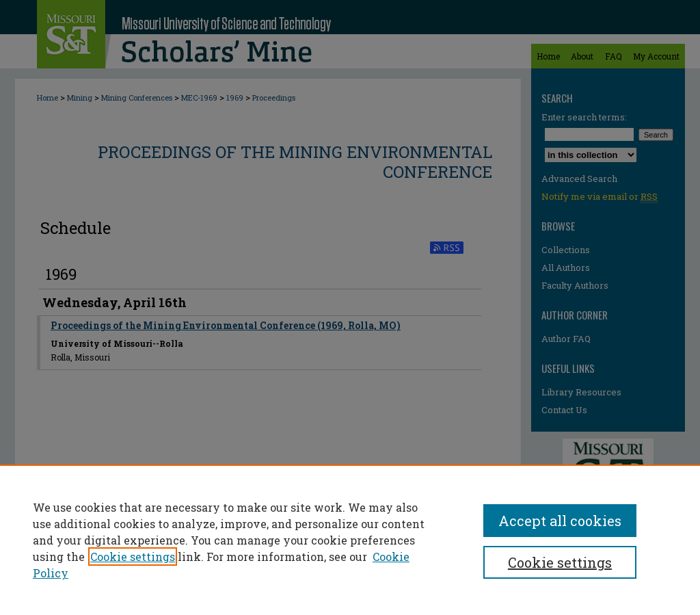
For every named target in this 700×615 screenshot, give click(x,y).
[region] (350, 540)
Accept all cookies (560, 521)
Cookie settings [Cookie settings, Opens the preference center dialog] (560, 562)
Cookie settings (133, 557)
